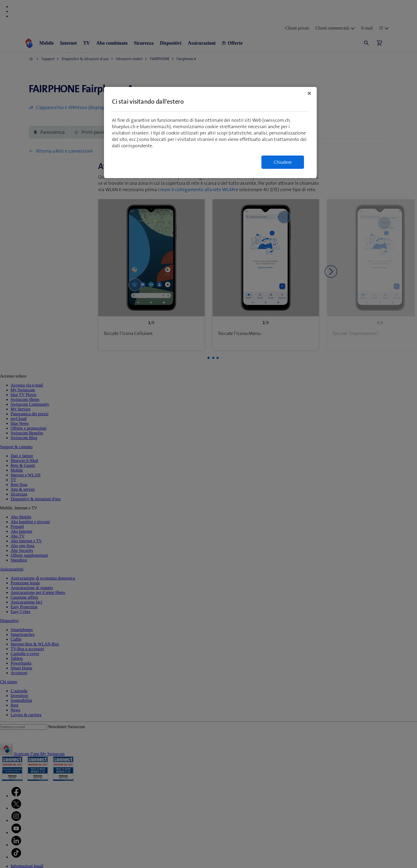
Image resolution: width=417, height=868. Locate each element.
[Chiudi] (309, 93)
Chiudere (283, 162)
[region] (210, 133)
